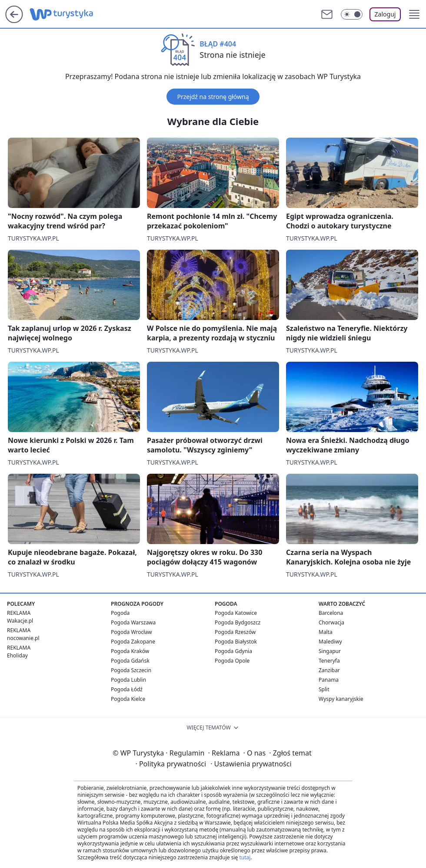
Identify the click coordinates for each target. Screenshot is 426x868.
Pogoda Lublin (128, 680)
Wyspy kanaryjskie (341, 699)
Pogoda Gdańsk (130, 661)
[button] (414, 14)
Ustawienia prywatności (251, 764)
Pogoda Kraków (130, 651)
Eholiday (17, 655)
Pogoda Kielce (128, 699)
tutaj (245, 857)
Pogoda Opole (232, 661)
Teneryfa (329, 661)
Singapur (330, 651)
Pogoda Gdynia (233, 651)
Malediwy (330, 642)
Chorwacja (331, 622)
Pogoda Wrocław (131, 632)
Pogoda (120, 613)
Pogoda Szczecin (131, 670)
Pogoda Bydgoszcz (238, 622)
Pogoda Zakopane (133, 642)
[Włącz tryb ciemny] (352, 14)
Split (324, 689)
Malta (326, 632)
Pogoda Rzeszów (235, 632)
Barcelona (331, 613)
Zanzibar (329, 670)
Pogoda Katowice (236, 613)
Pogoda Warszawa (133, 622)
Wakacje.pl (20, 621)
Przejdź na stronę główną (213, 97)
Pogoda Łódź (127, 689)
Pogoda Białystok (236, 642)
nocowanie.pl (23, 638)
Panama (329, 680)
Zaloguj (385, 14)
